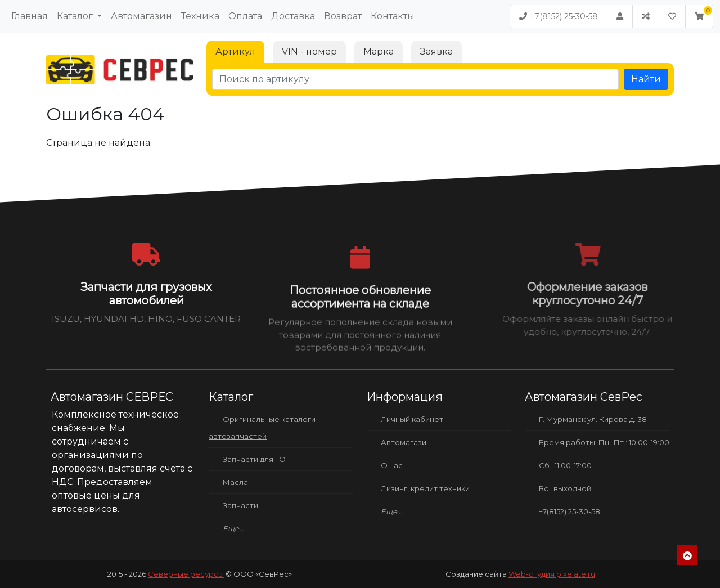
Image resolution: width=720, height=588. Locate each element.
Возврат (343, 16)
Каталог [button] (76, 16)
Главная (30, 16)
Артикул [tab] (235, 51)
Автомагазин (141, 16)
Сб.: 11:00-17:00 (565, 465)
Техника (200, 16)
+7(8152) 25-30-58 (559, 16)
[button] (699, 16)
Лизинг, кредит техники (425, 488)
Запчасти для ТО (254, 459)
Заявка (436, 51)
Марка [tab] (379, 51)
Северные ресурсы (186, 574)
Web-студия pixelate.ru (552, 574)
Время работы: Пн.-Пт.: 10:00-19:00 (604, 442)
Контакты (393, 16)
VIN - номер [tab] (309, 51)
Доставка (293, 16)
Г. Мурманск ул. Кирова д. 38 (593, 419)
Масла (235, 482)
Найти (646, 79)
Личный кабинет (412, 419)
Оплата (245, 16)
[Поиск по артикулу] (415, 79)
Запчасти (240, 505)
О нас (392, 465)
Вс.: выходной (565, 488)
